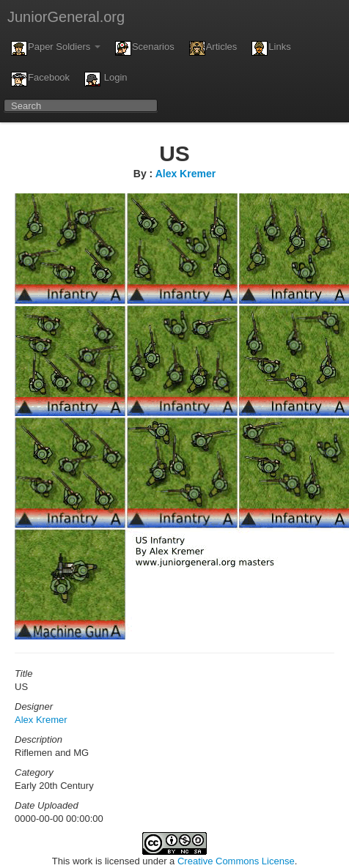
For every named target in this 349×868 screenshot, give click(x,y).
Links (271, 48)
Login (106, 79)
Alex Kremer (186, 174)
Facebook (40, 79)
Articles (213, 48)
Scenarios (145, 48)
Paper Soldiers (56, 48)
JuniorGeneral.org (66, 17)
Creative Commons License (236, 861)
